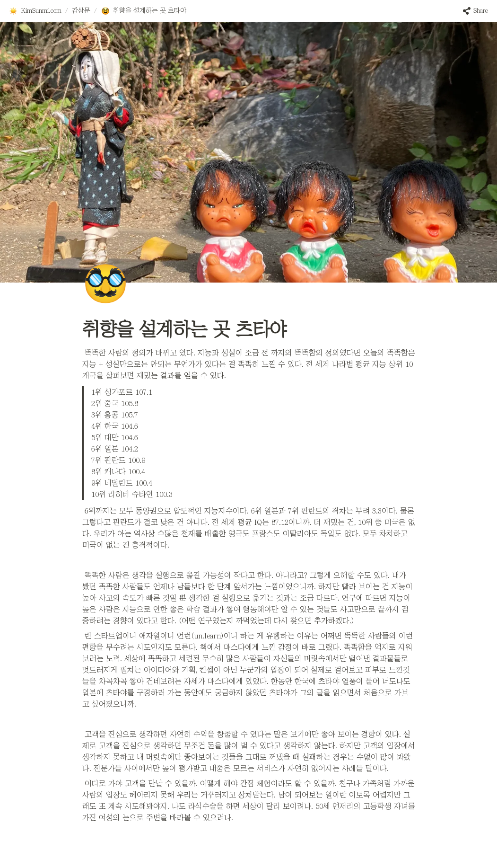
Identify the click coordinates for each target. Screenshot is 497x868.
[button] (35, 11)
